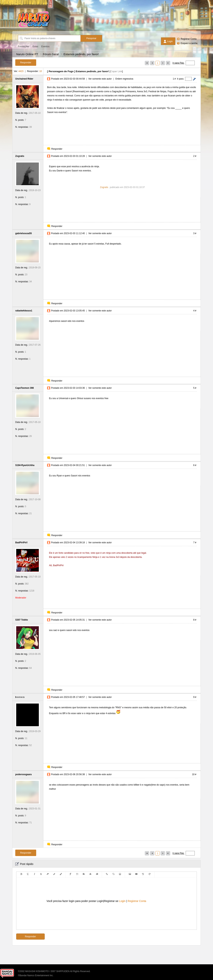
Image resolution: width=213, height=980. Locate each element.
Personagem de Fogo (61, 71)
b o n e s (20, 697)
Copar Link (116, 71)
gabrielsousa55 (23, 233)
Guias (35, 46)
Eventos (45, 46)
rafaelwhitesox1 (24, 311)
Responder (57, 149)
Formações (24, 46)
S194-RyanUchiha (25, 465)
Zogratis (20, 156)
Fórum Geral (51, 54)
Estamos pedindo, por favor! (81, 54)
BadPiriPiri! (21, 543)
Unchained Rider (24, 79)
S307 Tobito (22, 620)
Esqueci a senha (189, 43)
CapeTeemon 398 (25, 388)
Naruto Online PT (27, 54)
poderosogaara (23, 774)
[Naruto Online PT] (34, 27)
